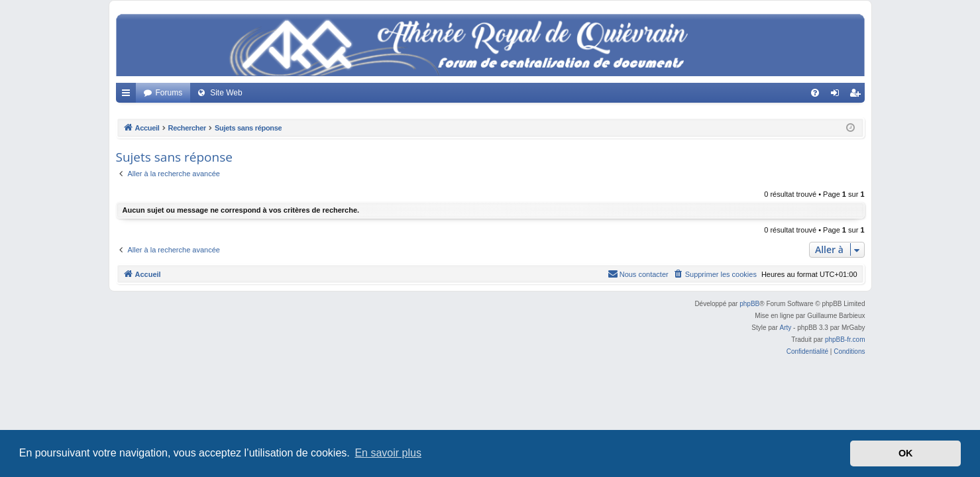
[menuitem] (815, 93)
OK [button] (906, 453)
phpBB (749, 304)
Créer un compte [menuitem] (857, 95)
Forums (169, 93)
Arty (786, 328)
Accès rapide (129, 95)
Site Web (226, 93)
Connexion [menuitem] (837, 95)
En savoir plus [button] (388, 453)
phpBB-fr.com (845, 340)
